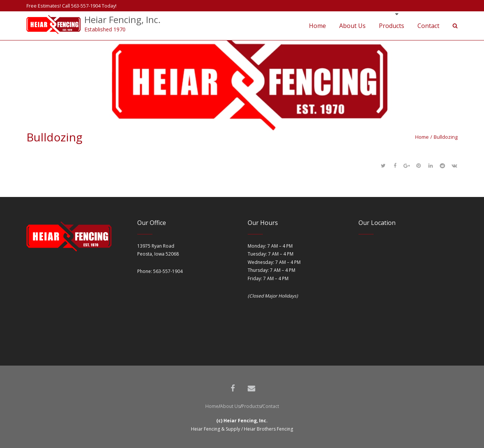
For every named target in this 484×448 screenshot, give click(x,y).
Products (251, 406)
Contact (271, 406)
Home (422, 137)
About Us (230, 406)
